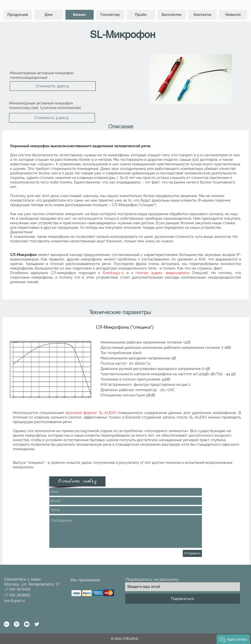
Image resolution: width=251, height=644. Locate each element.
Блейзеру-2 (113, 273)
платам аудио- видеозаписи (162, 273)
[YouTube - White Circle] (27, 624)
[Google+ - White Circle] (7, 624)
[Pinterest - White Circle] (17, 624)
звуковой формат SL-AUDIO (91, 413)
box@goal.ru (14, 601)
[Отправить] (192, 553)
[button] (53, 86)
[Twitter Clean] (37, 624)
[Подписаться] (183, 599)
